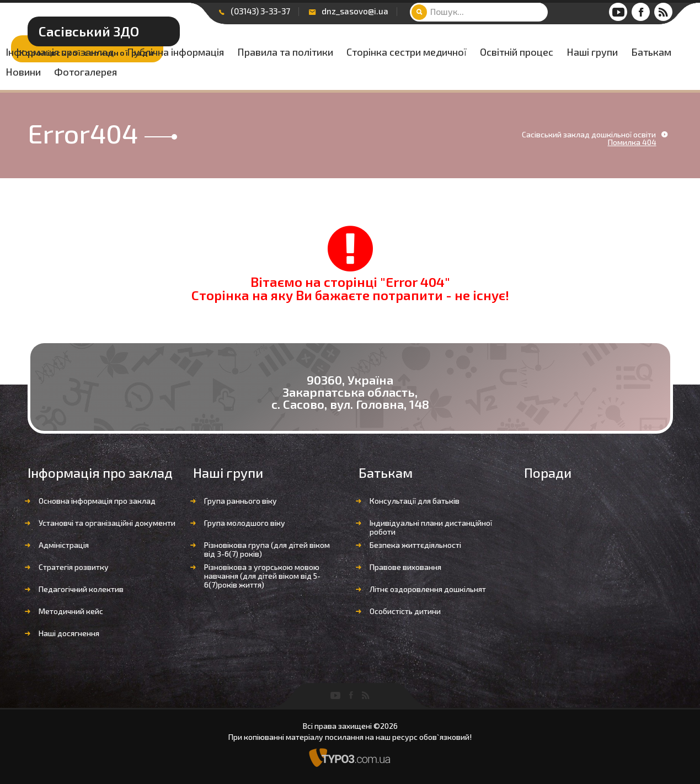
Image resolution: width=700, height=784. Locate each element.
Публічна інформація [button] (424, 52)
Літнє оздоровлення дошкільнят (428, 589)
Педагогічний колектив (81, 589)
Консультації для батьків (415, 501)
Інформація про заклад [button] (308, 52)
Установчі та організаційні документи (107, 523)
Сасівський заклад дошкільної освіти (589, 135)
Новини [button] (610, 72)
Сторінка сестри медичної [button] (314, 72)
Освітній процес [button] (424, 72)
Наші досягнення (69, 633)
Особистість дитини (405, 611)
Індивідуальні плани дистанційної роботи (431, 527)
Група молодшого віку (245, 523)
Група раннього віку (241, 501)
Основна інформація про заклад (97, 501)
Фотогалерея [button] (285, 92)
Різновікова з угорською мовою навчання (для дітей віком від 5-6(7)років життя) (262, 576)
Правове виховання (405, 567)
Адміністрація (64, 545)
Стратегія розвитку (74, 567)
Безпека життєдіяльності (415, 545)
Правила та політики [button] (533, 52)
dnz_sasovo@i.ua (355, 11)
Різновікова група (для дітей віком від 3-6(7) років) (267, 549)
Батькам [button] (559, 72)
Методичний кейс (71, 611)
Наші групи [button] (499, 72)
